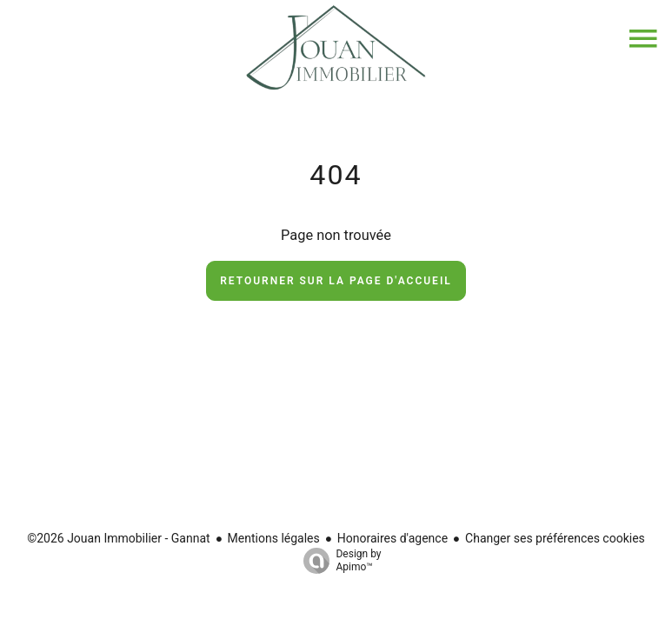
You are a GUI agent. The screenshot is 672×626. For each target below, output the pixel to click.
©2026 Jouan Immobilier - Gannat (118, 538)
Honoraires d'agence (393, 538)
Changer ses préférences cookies (555, 538)
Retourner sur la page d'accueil (336, 281)
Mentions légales (274, 538)
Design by (338, 561)
